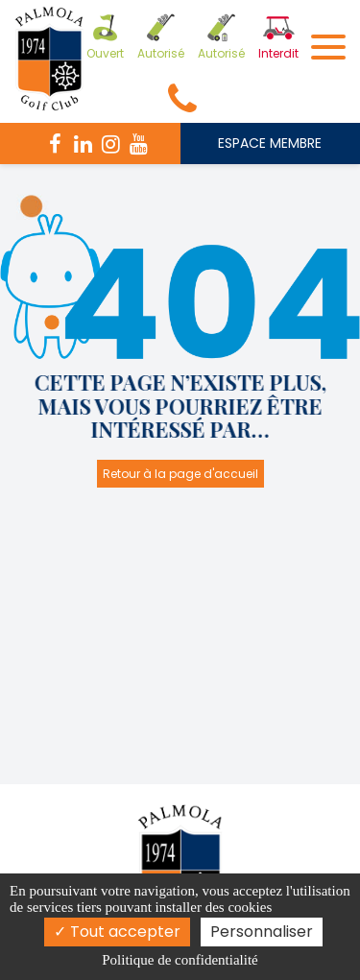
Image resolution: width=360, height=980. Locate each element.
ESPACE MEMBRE (270, 143)
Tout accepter (117, 932)
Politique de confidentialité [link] (180, 960)
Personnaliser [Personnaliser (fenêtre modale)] (262, 932)
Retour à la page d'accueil (180, 474)
